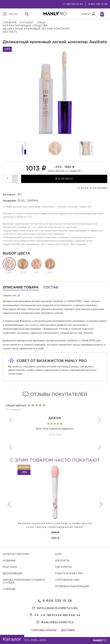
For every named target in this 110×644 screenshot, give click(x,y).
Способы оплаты (44, 630)
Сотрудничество (67, 580)
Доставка (68, 630)
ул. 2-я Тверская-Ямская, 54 (57, 615)
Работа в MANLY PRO (69, 574)
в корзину (64, 179)
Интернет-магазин (16, 554)
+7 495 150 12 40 (73, 4)
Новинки (9, 561)
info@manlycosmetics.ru (57, 608)
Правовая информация (72, 587)
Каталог (27, 23)
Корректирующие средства (25, 26)
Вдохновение (13, 574)
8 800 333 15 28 (98, 4)
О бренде (9, 589)
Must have (10, 567)
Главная (10, 23)
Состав (51, 288)
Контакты (62, 561)
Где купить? (64, 567)
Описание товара (21, 288)
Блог (59, 554)
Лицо (42, 23)
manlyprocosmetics (57, 623)
